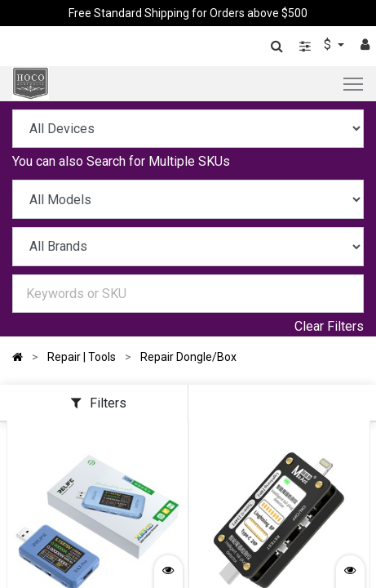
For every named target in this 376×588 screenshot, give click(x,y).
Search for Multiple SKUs (158, 161)
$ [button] (329, 45)
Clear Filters (329, 326)
